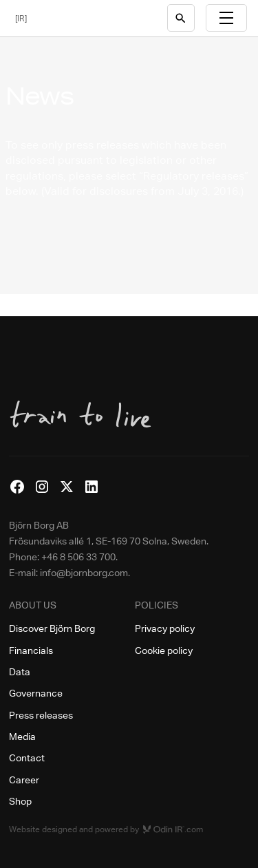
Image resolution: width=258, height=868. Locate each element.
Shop (20, 801)
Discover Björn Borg (52, 628)
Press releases (41, 715)
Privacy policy (165, 628)
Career (24, 780)
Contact (27, 758)
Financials (31, 650)
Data (20, 672)
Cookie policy (164, 650)
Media (22, 737)
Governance (36, 693)
